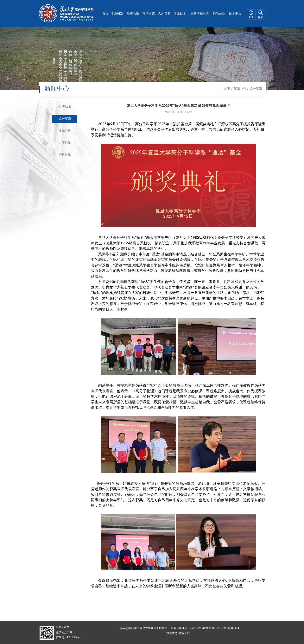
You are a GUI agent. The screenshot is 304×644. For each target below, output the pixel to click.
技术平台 (235, 14)
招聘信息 (65, 155)
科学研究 (149, 14)
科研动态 (65, 107)
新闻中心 (240, 89)
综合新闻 (256, 89)
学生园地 (180, 14)
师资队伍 (133, 14)
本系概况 (117, 14)
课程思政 (219, 14)
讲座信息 (65, 143)
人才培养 (164, 14)
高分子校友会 (200, 14)
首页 (105, 14)
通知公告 (65, 131)
